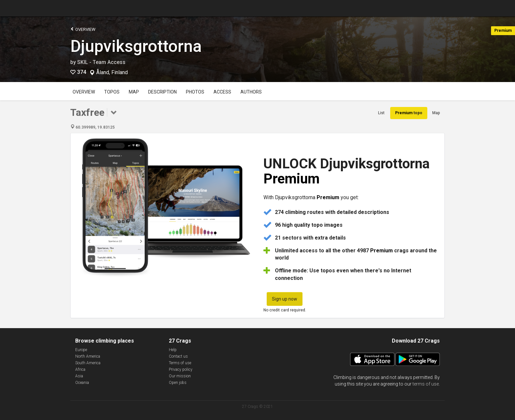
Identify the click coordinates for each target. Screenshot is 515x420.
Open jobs (178, 383)
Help (173, 350)
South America (88, 363)
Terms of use (180, 363)
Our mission (180, 376)
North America (88, 356)
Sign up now (285, 299)
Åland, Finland (112, 73)
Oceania (82, 383)
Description (162, 92)
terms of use (426, 384)
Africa (80, 369)
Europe (81, 350)
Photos (195, 92)
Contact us (178, 356)
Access (222, 92)
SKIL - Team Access (101, 62)
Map (134, 92)
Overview (83, 29)
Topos (112, 92)
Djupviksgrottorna (136, 46)
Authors (251, 92)
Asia (79, 376)
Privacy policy (181, 369)
